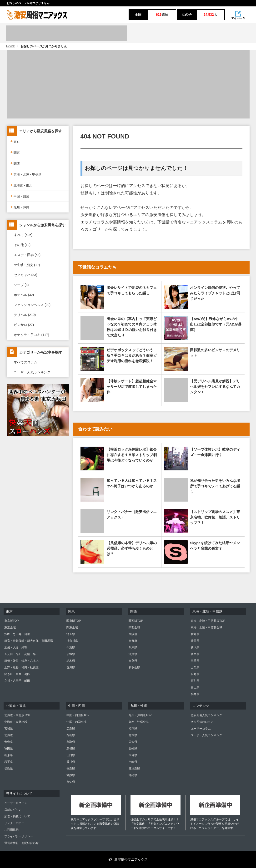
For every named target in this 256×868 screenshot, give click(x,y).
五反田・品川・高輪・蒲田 (21, 654)
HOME (11, 46)
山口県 (71, 755)
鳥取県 (71, 742)
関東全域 (72, 627)
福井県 (195, 694)
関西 (15, 163)
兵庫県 (133, 647)
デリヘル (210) (25, 315)
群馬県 (71, 667)
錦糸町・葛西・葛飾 (17, 674)
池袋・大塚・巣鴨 (16, 647)
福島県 (9, 769)
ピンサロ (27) (24, 325)
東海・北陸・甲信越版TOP (208, 621)
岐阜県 (195, 654)
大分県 (133, 755)
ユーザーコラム (201, 729)
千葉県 (71, 647)
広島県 (71, 729)
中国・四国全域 (76, 722)
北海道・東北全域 (16, 722)
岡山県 (71, 735)
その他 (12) (22, 245)
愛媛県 (71, 775)
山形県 (9, 755)
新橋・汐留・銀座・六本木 (21, 661)
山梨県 (195, 667)
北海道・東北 (21, 185)
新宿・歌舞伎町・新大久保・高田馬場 (29, 641)
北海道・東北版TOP (17, 715)
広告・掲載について (17, 816)
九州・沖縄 (20, 207)
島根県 (71, 749)
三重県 (195, 661)
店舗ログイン (13, 810)
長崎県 (133, 749)
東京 (15, 141)
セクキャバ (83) (26, 275)
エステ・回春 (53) (27, 255)
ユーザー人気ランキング (32, 372)
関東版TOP (74, 621)
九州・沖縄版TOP (140, 715)
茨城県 (71, 654)
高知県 (71, 782)
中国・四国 (20, 196)
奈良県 (133, 661)
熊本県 (133, 735)
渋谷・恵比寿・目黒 (17, 634)
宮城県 (9, 729)
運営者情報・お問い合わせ (21, 843)
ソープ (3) (21, 285)
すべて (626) (23, 235)
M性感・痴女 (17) (27, 265)
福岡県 (133, 729)
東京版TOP (11, 621)
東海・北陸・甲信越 (26, 174)
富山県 (195, 687)
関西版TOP (136, 621)
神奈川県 (72, 641)
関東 (15, 152)
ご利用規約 (11, 830)
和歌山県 (134, 667)
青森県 (9, 742)
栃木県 (71, 661)
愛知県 (195, 634)
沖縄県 (133, 775)
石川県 (195, 681)
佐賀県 (133, 742)
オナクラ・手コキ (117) (32, 335)
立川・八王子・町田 (17, 681)
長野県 (195, 674)
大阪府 (133, 634)
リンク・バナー (14, 823)
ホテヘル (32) (24, 295)
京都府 (133, 641)
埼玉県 (71, 634)
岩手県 (9, 762)
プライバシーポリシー (19, 836)
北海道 (9, 735)
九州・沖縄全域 (139, 722)
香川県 (71, 762)
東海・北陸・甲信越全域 (206, 627)
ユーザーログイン (16, 803)
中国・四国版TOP (78, 715)
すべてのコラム (25, 362)
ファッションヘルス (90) (32, 305)
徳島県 (71, 769)
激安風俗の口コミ (202, 722)
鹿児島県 (134, 769)
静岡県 (195, 641)
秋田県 (9, 749)
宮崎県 (133, 762)
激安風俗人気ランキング (206, 715)
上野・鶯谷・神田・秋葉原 (21, 667)
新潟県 (195, 647)
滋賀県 (133, 654)
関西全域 (134, 627)
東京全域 (10, 627)
